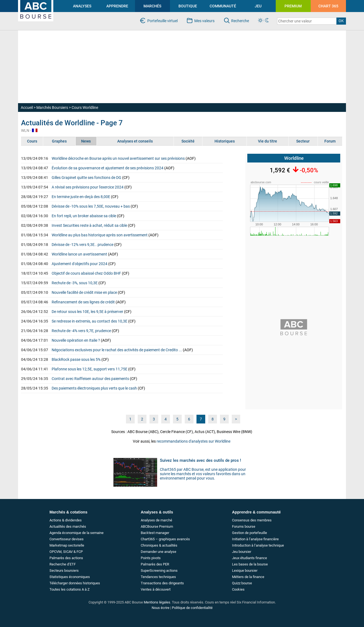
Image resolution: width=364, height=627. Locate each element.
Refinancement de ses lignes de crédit (83, 302)
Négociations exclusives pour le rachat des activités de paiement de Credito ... (117, 350)
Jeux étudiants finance (249, 558)
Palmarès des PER (155, 564)
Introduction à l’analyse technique (258, 545)
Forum (330, 141)
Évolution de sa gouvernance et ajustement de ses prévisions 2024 (108, 168)
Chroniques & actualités (159, 545)
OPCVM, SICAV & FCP (66, 552)
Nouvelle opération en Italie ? (76, 340)
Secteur (303, 141)
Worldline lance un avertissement (79, 254)
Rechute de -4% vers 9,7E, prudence (81, 331)
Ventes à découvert (156, 589)
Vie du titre (268, 141)
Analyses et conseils (135, 141)
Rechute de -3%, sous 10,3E (75, 283)
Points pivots (151, 558)
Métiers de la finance (248, 577)
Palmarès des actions (66, 558)
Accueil (27, 108)
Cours (32, 141)
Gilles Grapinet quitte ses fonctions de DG (86, 178)
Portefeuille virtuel (162, 21)
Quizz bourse (242, 583)
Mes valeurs (204, 21)
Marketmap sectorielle (67, 545)
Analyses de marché (156, 520)
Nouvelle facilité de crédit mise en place (84, 292)
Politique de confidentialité (192, 608)
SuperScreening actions (159, 571)
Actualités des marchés (68, 526)
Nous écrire (161, 608)
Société (188, 141)
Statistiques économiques (70, 577)
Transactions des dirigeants (162, 583)
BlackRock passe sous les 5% (76, 359)
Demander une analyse (158, 552)
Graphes (59, 141)
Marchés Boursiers (52, 108)
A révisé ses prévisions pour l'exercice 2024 (88, 187)
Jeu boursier (242, 552)
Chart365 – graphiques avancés (165, 539)
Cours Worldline (85, 108)
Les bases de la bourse (250, 564)
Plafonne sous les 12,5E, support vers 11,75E (89, 369)
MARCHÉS (152, 6)
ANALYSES (82, 6)
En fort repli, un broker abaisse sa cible (84, 216)
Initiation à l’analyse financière (255, 539)
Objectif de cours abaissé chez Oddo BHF (86, 273)
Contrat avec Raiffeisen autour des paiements (90, 379)
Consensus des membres (252, 520)
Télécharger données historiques (75, 583)
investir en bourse (33, 2)
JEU (258, 6)
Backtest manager (155, 533)
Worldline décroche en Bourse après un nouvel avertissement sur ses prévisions (118, 158)
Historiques (225, 141)
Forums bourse (244, 526)
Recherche (240, 21)
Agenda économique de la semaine (77, 533)
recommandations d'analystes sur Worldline (193, 441)
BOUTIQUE (188, 6)
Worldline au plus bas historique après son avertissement (100, 235)
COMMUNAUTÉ (223, 6)
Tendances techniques (158, 577)
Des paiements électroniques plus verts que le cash (94, 388)
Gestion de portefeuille (249, 533)
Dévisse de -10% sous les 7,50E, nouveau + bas (91, 206)
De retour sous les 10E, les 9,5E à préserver (87, 312)
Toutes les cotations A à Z (70, 589)
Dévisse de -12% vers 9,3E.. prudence (83, 245)
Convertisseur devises (67, 539)
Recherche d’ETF (63, 564)
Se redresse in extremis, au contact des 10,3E (89, 321)
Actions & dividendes (66, 520)
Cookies (238, 589)
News (86, 141)
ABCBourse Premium (157, 526)
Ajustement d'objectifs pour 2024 (80, 264)
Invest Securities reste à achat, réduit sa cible (89, 225)
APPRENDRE (117, 6)
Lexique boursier (245, 571)
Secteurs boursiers (64, 571)
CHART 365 (328, 6)
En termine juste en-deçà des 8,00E (81, 197)
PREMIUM (293, 6)
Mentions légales (157, 602)
